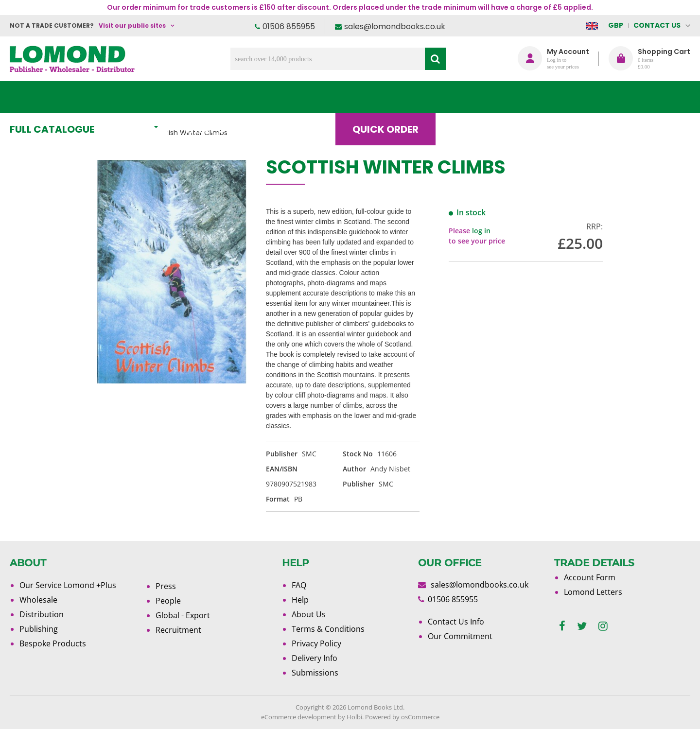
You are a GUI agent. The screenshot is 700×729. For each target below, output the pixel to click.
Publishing (39, 629)
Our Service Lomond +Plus (68, 585)
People (168, 601)
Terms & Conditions (328, 629)
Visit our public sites (132, 26)
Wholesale (38, 600)
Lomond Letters (593, 592)
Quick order (393, 97)
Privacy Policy (316, 643)
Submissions (315, 673)
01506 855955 (289, 26)
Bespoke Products (53, 643)
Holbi (354, 717)
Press (166, 586)
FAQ (299, 585)
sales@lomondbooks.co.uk (395, 26)
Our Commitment (460, 636)
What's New (226, 97)
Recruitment (178, 630)
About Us (546, 97)
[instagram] (603, 626)
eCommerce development (299, 717)
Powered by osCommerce (402, 717)
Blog (474, 97)
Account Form (590, 577)
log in (481, 231)
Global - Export (183, 615)
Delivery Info (315, 658)
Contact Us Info (456, 622)
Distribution (42, 614)
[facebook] (562, 626)
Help (300, 600)
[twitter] (582, 626)
